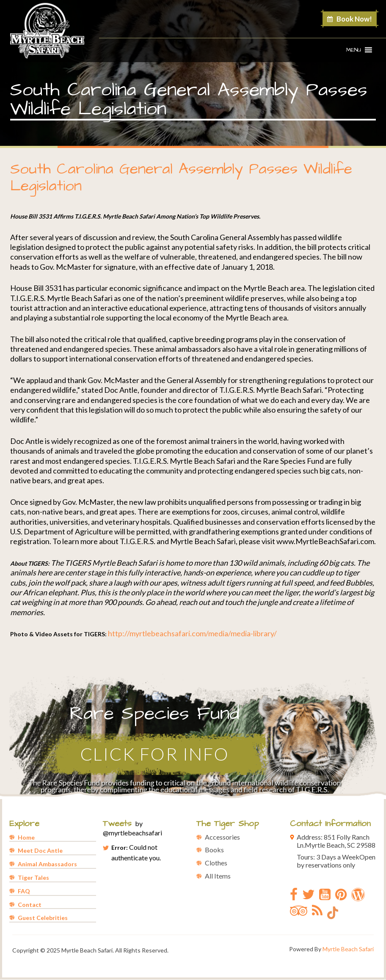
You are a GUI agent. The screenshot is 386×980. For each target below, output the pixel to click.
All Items (218, 876)
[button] (354, 50)
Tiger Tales (33, 878)
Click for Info (157, 754)
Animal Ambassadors (47, 864)
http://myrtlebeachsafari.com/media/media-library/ (192, 633)
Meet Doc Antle (40, 851)
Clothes (216, 863)
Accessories (222, 837)
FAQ (24, 891)
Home (26, 837)
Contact (30, 905)
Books (214, 850)
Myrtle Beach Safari (348, 949)
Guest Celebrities (43, 918)
